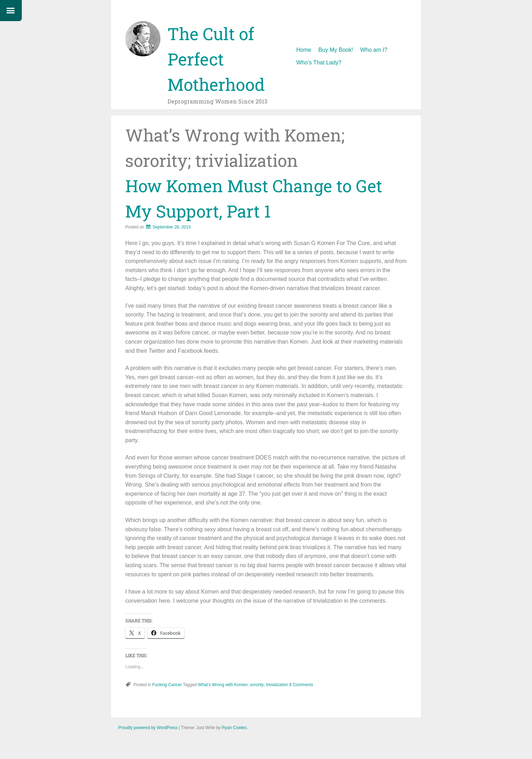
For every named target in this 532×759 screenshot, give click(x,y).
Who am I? (373, 50)
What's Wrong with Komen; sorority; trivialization (243, 685)
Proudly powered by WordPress (148, 728)
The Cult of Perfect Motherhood (216, 59)
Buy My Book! (336, 50)
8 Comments (301, 685)
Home (304, 50)
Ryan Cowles (235, 728)
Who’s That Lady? (319, 62)
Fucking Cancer (167, 685)
